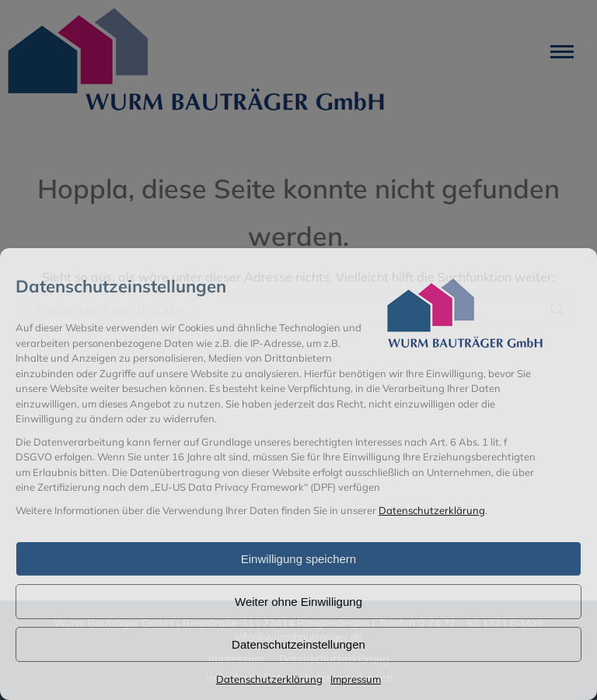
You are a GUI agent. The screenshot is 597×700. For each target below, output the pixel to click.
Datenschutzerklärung (432, 510)
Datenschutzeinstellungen (298, 644)
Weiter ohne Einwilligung (298, 602)
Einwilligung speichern (298, 559)
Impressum (356, 679)
